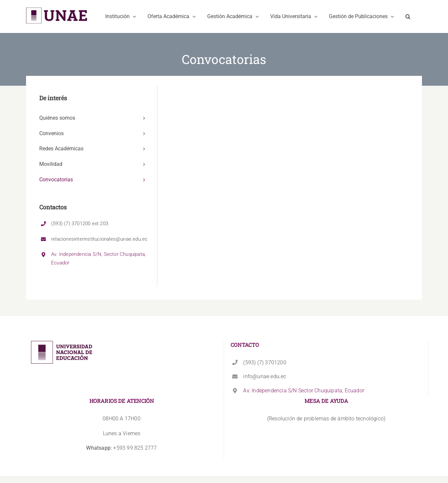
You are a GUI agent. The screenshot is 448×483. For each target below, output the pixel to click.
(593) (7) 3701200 (265, 362)
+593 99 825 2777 (121, 448)
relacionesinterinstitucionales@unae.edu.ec (99, 239)
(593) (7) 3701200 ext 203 (80, 224)
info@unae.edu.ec (265, 376)
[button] (408, 16)
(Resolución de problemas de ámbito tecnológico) (326, 419)
